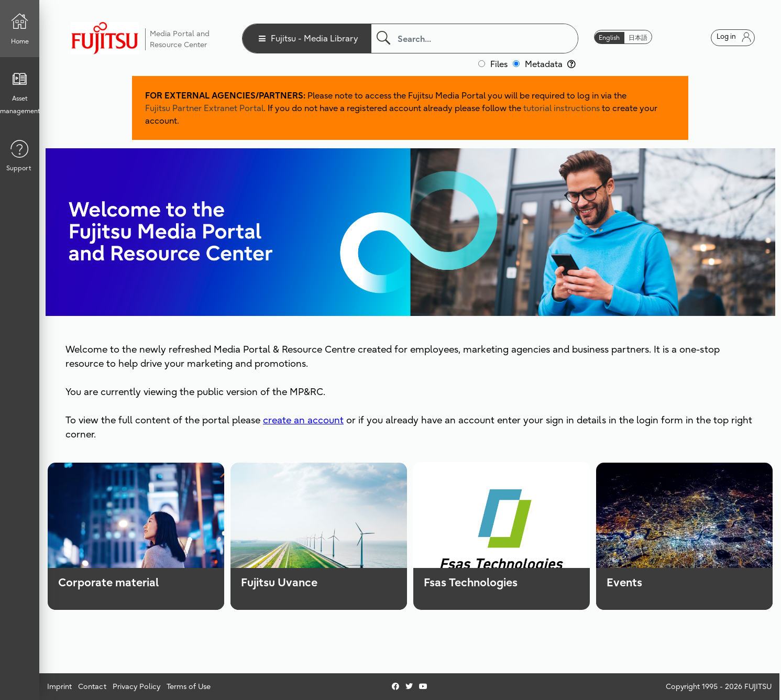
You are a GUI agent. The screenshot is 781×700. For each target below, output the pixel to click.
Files (499, 64)
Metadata (550, 64)
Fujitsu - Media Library (315, 38)
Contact (92, 686)
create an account (303, 420)
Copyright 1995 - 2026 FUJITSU (719, 686)
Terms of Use (189, 686)
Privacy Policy (136, 686)
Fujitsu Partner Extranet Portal (204, 108)
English (609, 37)
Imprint (59, 686)
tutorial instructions (562, 108)
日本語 (638, 37)
